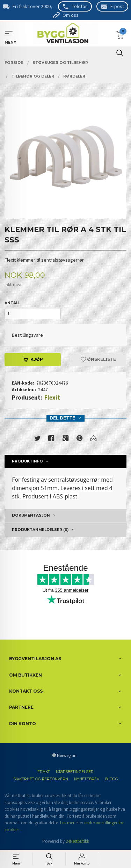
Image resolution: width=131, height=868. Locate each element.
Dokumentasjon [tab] (31, 515)
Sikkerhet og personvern (41, 779)
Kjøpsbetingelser (75, 772)
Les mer (67, 823)
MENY (9, 34)
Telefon (80, 6)
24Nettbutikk (77, 841)
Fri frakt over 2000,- (33, 6)
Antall (12, 303)
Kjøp (33, 359)
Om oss (71, 15)
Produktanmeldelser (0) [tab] (40, 530)
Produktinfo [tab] (27, 461)
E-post (117, 6)
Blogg (112, 779)
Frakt (44, 772)
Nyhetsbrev (87, 779)
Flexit (52, 397)
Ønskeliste (98, 359)
